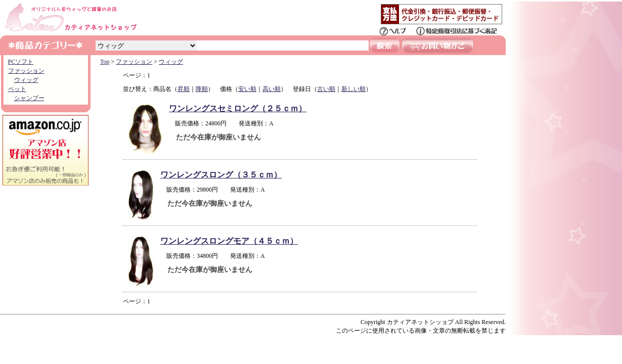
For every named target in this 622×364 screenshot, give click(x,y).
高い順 (272, 89)
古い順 (326, 89)
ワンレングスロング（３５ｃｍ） (221, 175)
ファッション (26, 71)
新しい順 (353, 89)
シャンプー (29, 98)
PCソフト (21, 62)
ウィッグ (26, 80)
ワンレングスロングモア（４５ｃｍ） (229, 241)
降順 (202, 89)
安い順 (247, 89)
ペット (17, 89)
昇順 (184, 89)
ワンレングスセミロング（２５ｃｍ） (238, 108)
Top (105, 62)
